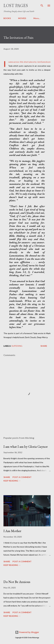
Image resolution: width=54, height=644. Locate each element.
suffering (17, 346)
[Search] (42, 5)
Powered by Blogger (27, 632)
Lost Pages (16, 6)
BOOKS (7, 18)
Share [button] (44, 346)
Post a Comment (22, 477)
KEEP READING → (12, 481)
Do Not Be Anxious (17, 582)
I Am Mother (12, 531)
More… (37, 18)
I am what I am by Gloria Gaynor (26, 447)
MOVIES (22, 18)
